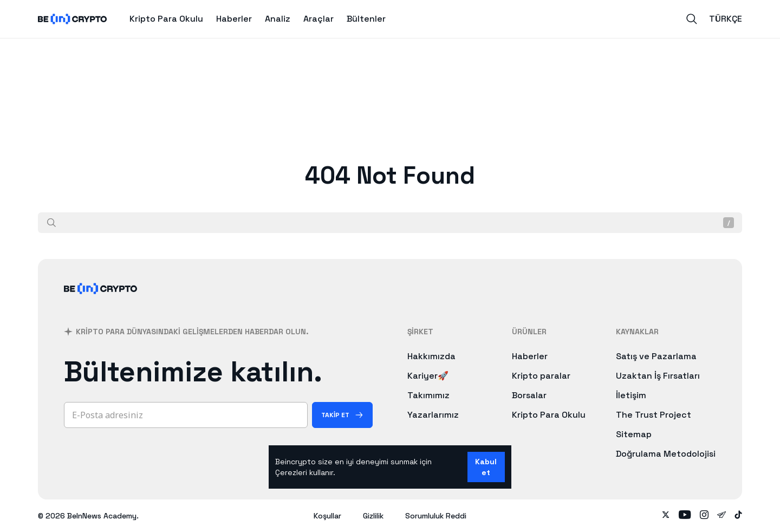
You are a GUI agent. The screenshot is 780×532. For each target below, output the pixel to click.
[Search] (692, 19)
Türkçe (726, 19)
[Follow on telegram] (721, 516)
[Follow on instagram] (704, 516)
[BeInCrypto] (101, 303)
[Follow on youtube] (685, 516)
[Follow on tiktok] (738, 516)
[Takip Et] (342, 415)
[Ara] (51, 223)
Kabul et (486, 467)
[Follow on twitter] (666, 516)
